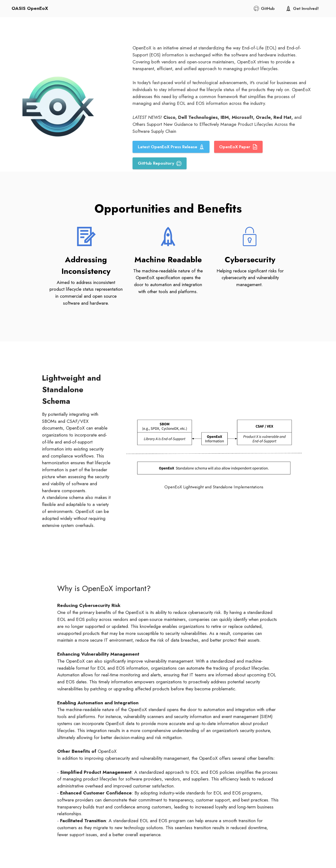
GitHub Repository (160, 163)
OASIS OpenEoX (30, 8)
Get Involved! (302, 8)
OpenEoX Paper (238, 147)
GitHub (264, 8)
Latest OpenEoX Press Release (171, 147)
